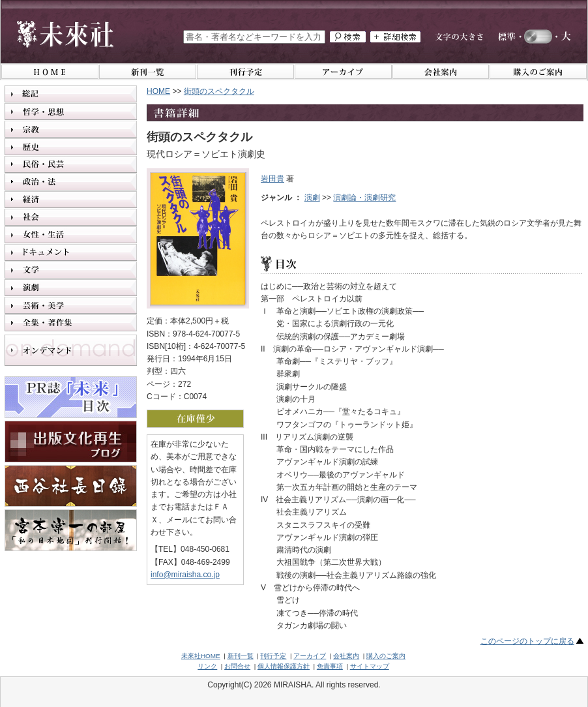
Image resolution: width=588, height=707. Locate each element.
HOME (158, 91)
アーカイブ (310, 656)
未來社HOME (201, 656)
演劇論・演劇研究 (364, 198)
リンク (207, 666)
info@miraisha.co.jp (185, 575)
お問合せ (237, 666)
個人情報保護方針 (284, 666)
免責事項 (330, 666)
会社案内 (346, 656)
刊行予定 (273, 656)
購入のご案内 (386, 656)
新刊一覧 (241, 656)
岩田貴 (272, 179)
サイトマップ (370, 666)
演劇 (312, 198)
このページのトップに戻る (527, 641)
